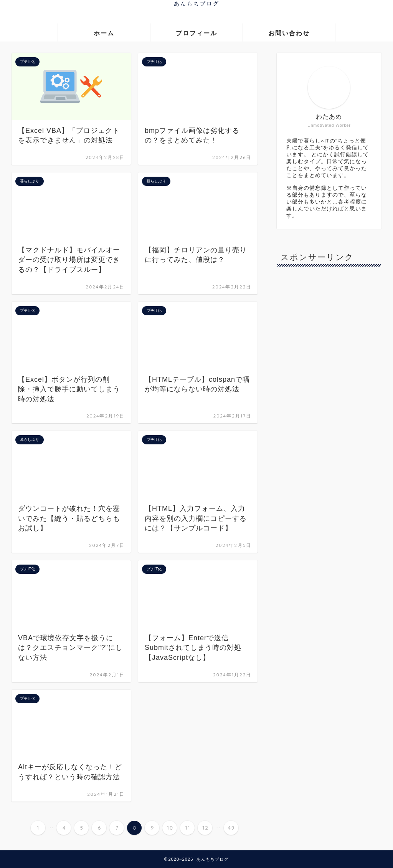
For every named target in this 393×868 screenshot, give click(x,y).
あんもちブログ (197, 3)
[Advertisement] (334, 388)
